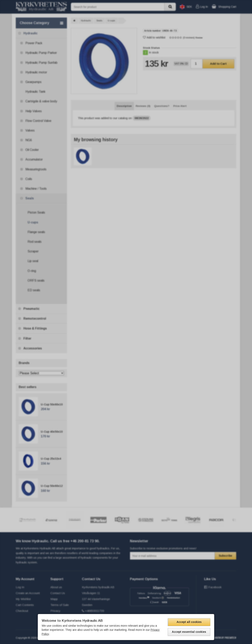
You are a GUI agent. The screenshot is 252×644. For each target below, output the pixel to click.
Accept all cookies (189, 622)
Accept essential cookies (189, 632)
